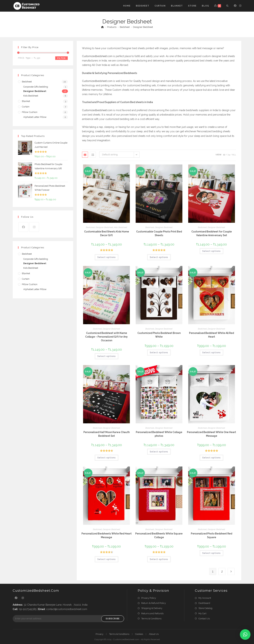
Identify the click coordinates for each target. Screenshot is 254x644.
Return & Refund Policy (154, 603)
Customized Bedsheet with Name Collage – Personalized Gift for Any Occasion (106, 337)
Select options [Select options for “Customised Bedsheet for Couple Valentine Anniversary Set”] (211, 251)
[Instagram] (34, 227)
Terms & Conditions (151, 619)
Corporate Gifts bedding (36, 87)
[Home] (102, 27)
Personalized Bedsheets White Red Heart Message (107, 535)
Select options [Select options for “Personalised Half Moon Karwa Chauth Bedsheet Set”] (107, 458)
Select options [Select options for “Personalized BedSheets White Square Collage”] (159, 559)
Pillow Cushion (30, 112)
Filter (61, 58)
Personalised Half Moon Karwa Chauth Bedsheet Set (107, 434)
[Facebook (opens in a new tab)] (235, 6)
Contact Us (204, 619)
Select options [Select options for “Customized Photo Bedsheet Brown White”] (159, 353)
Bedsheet (90, 227)
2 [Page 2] (222, 571)
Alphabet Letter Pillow (35, 117)
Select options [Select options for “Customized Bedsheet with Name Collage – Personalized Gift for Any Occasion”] (107, 356)
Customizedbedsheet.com (97, 56)
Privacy (99, 634)
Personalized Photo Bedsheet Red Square (211, 535)
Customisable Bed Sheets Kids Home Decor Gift (107, 233)
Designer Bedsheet (143, 27)
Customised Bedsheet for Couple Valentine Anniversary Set (212, 233)
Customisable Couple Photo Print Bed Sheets (159, 233)
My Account (205, 598)
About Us (154, 634)
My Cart (202, 613)
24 (229, 155)
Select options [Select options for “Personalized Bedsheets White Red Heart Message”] (107, 559)
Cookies (139, 634)
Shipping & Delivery (152, 608)
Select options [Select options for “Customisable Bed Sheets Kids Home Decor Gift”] (107, 257)
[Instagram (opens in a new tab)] (240, 6)
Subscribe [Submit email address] (113, 619)
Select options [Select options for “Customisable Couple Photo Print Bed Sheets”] (159, 257)
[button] (245, 634)
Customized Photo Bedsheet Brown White (159, 335)
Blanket (26, 101)
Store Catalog (205, 608)
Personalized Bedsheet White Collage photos (159, 434)
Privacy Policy (149, 598)
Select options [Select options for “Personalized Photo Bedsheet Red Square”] (211, 553)
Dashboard (204, 603)
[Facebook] (23, 227)
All (234, 155)
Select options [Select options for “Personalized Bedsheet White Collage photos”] (159, 452)
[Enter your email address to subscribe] (69, 619)
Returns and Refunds (152, 613)
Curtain (26, 107)
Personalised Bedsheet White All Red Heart (211, 335)
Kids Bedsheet (121, 227)
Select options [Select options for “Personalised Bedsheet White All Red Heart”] (211, 353)
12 (224, 155)
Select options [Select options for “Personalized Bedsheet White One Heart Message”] (211, 458)
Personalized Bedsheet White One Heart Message (211, 434)
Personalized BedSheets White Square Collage (159, 535)
